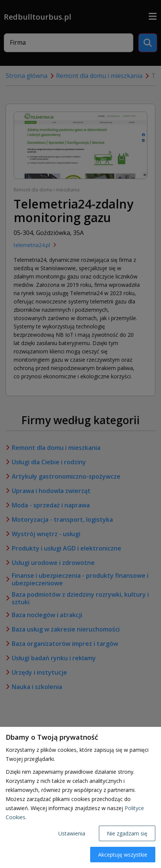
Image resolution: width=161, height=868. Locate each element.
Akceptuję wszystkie (123, 855)
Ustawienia (72, 833)
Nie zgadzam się (127, 833)
